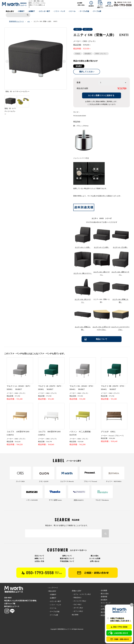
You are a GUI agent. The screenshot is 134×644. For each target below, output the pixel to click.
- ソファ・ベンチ (59, 11)
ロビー (78, 29)
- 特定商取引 (104, 615)
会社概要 (80, 3)
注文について (39, 556)
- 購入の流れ (104, 594)
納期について (39, 559)
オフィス (88, 29)
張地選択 (88, 54)
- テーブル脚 (97, 11)
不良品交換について (67, 561)
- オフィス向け (77, 611)
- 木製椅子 (21, 11)
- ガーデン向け (77, 608)
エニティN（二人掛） (101, 247)
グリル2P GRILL (108, 432)
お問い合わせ (95, 561)
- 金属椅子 (31, 11)
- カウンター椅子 (44, 11)
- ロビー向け (76, 604)
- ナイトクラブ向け (79, 601)
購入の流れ (95, 556)
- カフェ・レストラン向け (81, 594)
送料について (67, 556)
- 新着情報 (104, 597)
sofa (29, 21)
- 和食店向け (76, 598)
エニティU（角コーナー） (83, 273)
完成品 (78, 54)
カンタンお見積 (95, 559)
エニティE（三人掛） (120, 247)
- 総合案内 (104, 600)
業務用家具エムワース (16, 21)
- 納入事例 (75, 615)
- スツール (72, 11)
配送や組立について (67, 559)
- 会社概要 (104, 590)
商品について (102, 339)
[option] (36, 61)
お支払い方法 (39, 561)
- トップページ (53, 588)
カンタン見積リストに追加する (101, 95)
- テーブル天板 (84, 11)
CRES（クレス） (101, 54)
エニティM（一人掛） (83, 247)
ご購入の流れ (81, 5)
